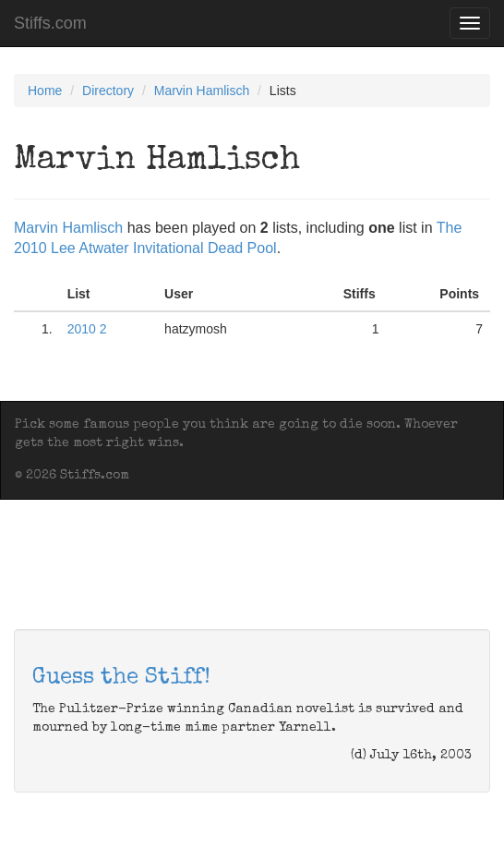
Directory (108, 91)
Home (45, 91)
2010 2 (87, 329)
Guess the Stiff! (121, 678)
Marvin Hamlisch (202, 91)
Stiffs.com (50, 23)
